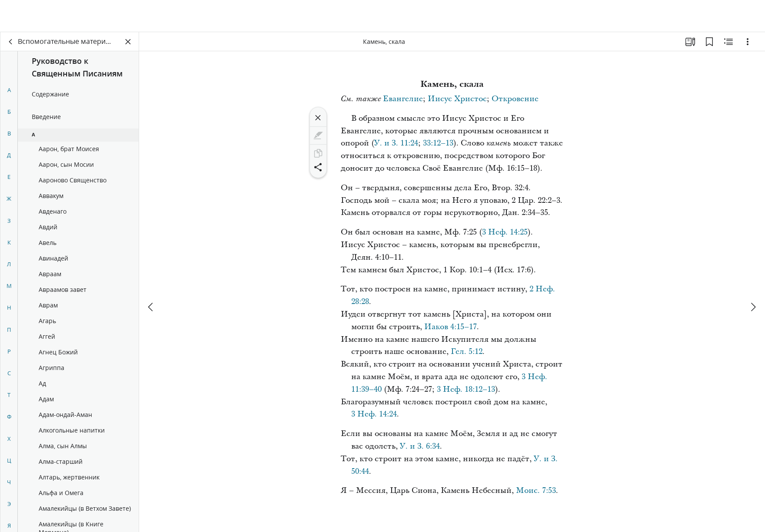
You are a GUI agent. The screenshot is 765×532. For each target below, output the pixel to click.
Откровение (515, 99)
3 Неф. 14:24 (374, 414)
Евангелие (403, 99)
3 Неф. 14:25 (505, 232)
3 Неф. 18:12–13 (466, 389)
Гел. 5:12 (467, 352)
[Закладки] (709, 42)
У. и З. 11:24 (396, 143)
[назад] (11, 42)
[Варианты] (748, 42)
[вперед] (753, 275)
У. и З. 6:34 (420, 446)
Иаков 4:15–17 (451, 327)
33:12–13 (438, 143)
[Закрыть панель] (128, 42)
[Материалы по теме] (728, 42)
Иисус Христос (457, 99)
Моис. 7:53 (536, 491)
